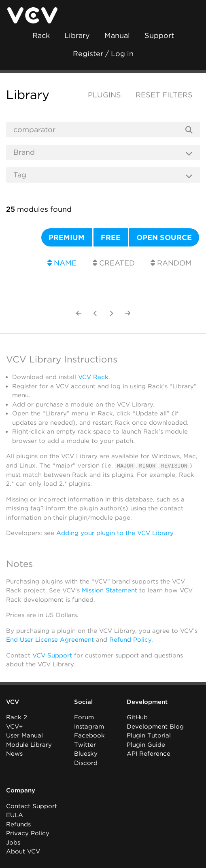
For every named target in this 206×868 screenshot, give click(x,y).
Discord (86, 763)
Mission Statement (109, 590)
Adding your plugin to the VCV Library (115, 533)
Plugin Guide (146, 744)
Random (171, 263)
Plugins (104, 95)
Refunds (18, 824)
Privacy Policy (28, 833)
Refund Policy (130, 639)
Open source (164, 237)
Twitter (85, 744)
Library (77, 35)
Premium (67, 237)
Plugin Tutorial (149, 735)
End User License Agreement (50, 639)
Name (62, 263)
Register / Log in (103, 54)
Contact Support (32, 806)
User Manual (24, 735)
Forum (84, 717)
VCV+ (14, 726)
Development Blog (155, 726)
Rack (41, 35)
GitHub (137, 717)
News (14, 754)
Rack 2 (17, 717)
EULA (15, 815)
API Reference (149, 754)
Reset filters (164, 95)
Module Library (29, 744)
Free (111, 237)
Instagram (89, 726)
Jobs (13, 842)
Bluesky (86, 754)
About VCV (23, 851)
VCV (13, 702)
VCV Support (52, 655)
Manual (117, 35)
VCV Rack (93, 377)
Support (159, 35)
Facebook (89, 735)
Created (114, 263)
